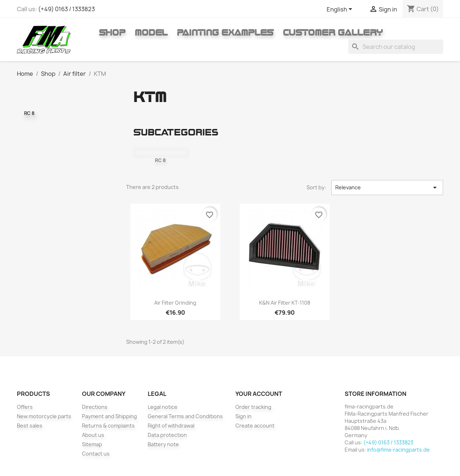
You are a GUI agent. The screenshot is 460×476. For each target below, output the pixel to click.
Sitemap (92, 444)
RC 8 (29, 113)
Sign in (243, 416)
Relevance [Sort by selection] (387, 188)
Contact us (96, 454)
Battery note (163, 444)
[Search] (396, 47)
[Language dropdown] (341, 10)
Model (151, 32)
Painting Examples (225, 32)
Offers (25, 407)
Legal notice (163, 407)
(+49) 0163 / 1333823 (66, 9)
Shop (112, 32)
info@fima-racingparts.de (398, 450)
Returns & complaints (108, 426)
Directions (95, 407)
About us (93, 435)
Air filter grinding (175, 303)
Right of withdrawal (171, 426)
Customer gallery (333, 32)
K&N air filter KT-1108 (285, 303)
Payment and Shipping (109, 416)
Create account (255, 426)
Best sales (30, 426)
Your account (259, 394)
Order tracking (253, 407)
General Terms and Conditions (185, 416)
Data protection (167, 435)
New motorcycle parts (44, 416)
